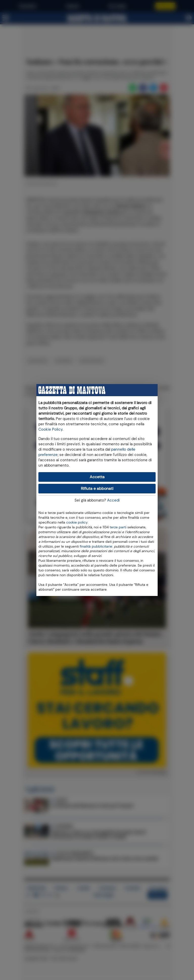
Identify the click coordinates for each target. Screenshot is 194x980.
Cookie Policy (50, 429)
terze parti (118, 527)
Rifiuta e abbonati (97, 488)
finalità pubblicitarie (96, 546)
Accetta (97, 477)
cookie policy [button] (77, 522)
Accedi (113, 500)
